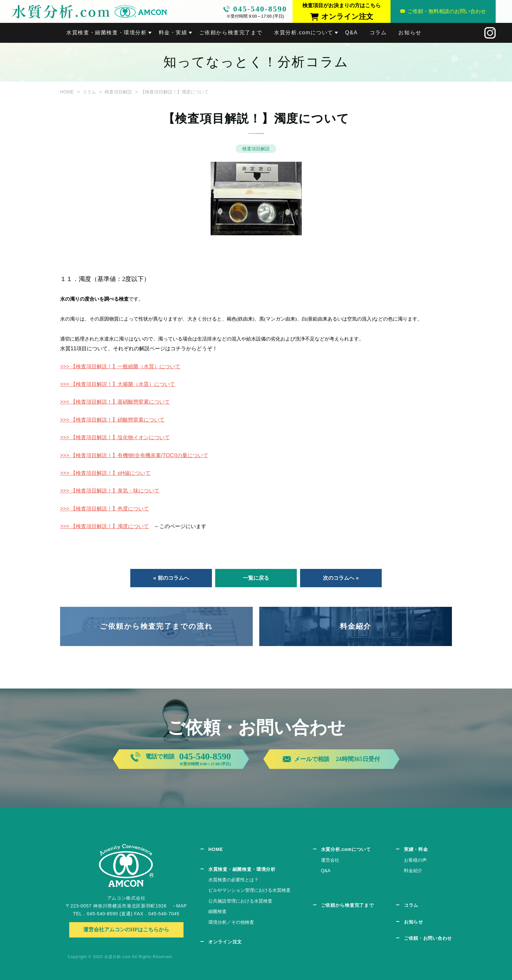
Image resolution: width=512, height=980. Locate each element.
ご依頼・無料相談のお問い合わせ (447, 11)
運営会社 (330, 860)
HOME (67, 92)
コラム (378, 33)
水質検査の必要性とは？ (233, 880)
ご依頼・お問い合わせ (428, 938)
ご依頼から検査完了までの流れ (156, 626)
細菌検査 (217, 911)
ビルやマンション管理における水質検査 (249, 890)
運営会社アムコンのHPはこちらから (126, 930)
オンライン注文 (225, 942)
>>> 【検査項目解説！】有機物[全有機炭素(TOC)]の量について (134, 455)
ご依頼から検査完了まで (231, 33)
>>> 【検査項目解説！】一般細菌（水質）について (120, 366)
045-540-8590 (260, 9)
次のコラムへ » (341, 578)
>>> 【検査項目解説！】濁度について (104, 526)
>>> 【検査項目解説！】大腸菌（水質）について (118, 384)
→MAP (179, 906)
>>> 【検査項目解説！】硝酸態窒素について (112, 420)
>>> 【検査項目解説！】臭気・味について (110, 491)
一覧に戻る (256, 578)
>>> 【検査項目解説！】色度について (104, 509)
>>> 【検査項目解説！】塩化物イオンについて (115, 437)
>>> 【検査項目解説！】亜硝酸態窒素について (115, 402)
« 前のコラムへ (171, 578)
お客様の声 (415, 860)
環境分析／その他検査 (231, 922)
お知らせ (410, 33)
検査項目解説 (118, 92)
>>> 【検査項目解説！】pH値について (105, 473)
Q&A (352, 33)
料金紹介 (356, 626)
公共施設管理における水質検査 (240, 901)
